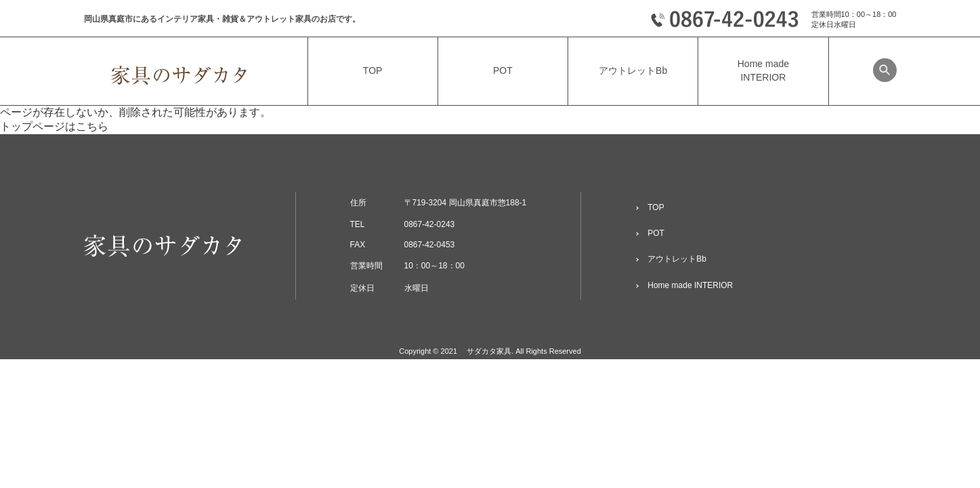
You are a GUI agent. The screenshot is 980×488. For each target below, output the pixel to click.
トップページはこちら (54, 126)
